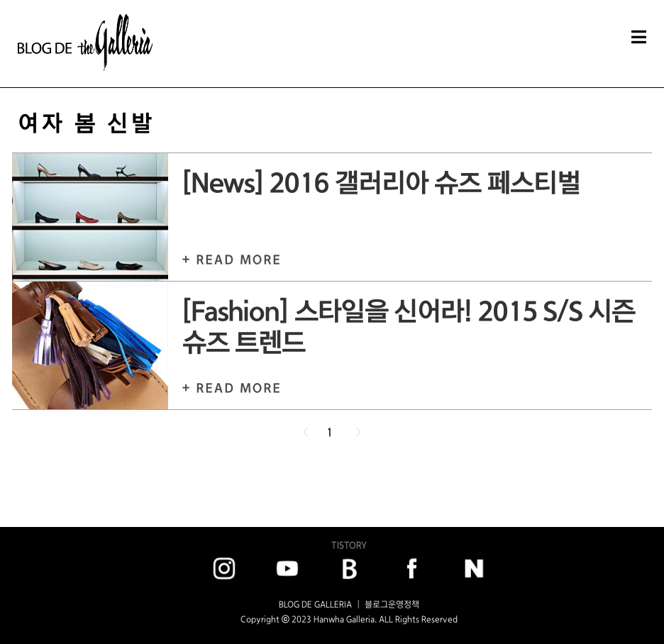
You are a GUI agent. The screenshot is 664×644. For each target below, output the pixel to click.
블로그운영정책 (392, 604)
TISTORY (349, 545)
